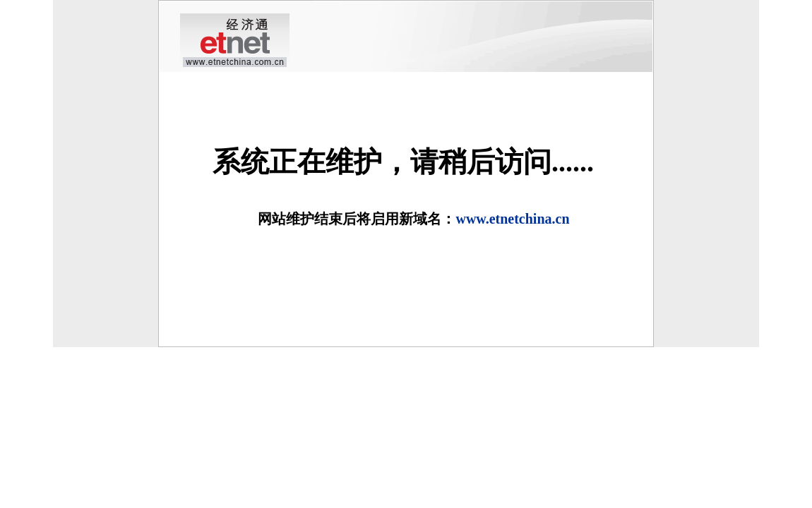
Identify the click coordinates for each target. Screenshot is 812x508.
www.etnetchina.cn (512, 219)
